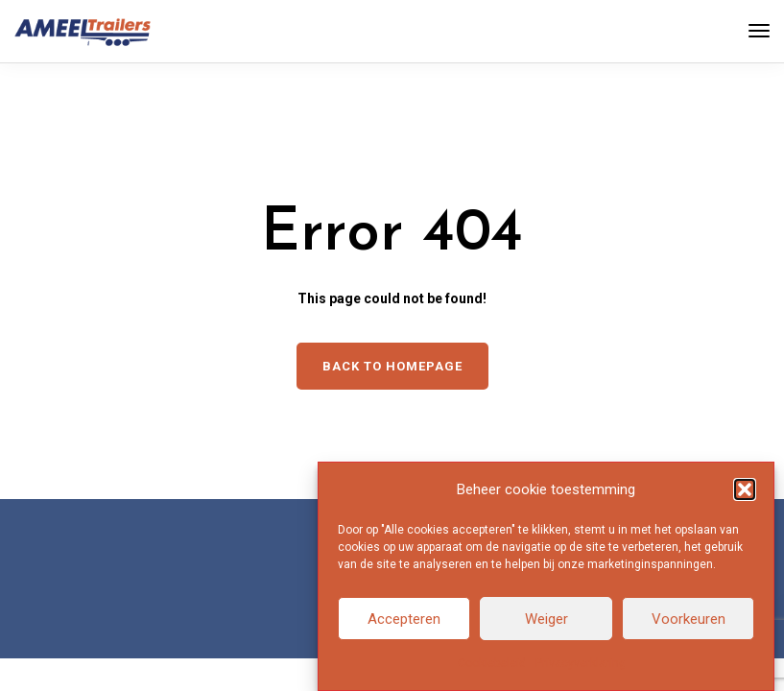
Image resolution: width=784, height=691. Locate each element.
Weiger (546, 620)
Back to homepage (392, 366)
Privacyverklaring (581, 664)
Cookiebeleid (492, 664)
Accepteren (404, 620)
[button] (745, 490)
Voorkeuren (689, 620)
